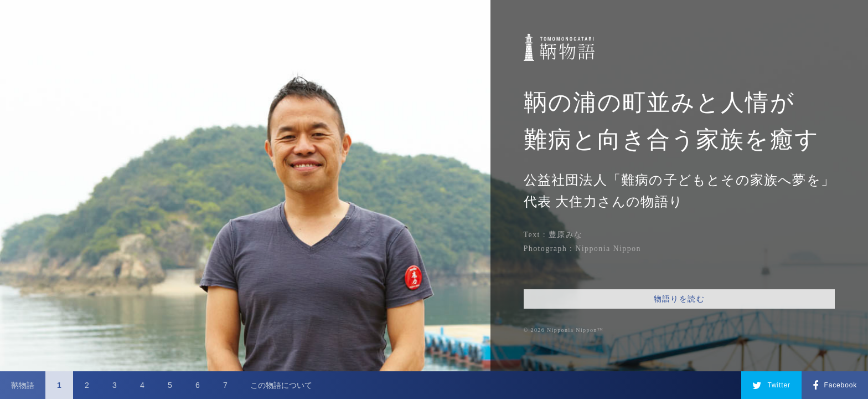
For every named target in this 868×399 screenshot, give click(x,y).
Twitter (771, 386)
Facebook (835, 386)
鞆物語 (23, 385)
